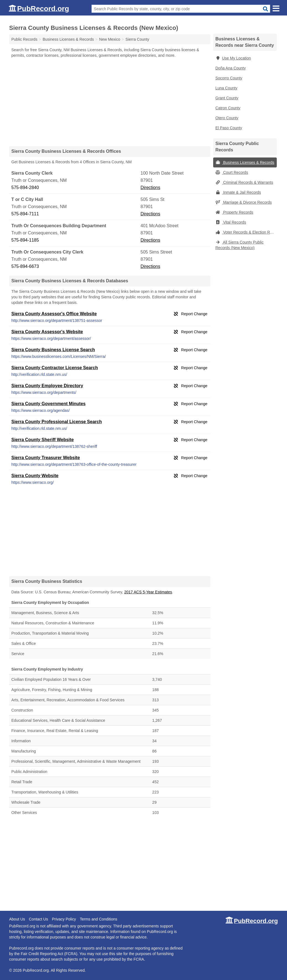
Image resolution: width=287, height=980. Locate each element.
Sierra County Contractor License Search (55, 368)
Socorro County (229, 78)
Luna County (226, 88)
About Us (17, 919)
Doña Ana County (231, 68)
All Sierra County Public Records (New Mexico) (239, 245)
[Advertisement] (110, 102)
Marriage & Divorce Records (244, 202)
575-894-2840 (25, 188)
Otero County (227, 118)
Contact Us (38, 919)
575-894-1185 (25, 240)
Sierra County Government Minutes (49, 404)
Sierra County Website (35, 476)
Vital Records (231, 222)
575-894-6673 (25, 266)
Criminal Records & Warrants (244, 182)
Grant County (227, 98)
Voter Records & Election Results (246, 232)
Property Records (234, 212)
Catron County (228, 108)
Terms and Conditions (99, 919)
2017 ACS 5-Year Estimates (148, 592)
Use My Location (233, 58)
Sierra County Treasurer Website (46, 458)
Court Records (232, 172)
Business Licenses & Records (245, 162)
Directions (150, 188)
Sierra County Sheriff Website (43, 440)
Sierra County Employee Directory (47, 386)
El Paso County (229, 128)
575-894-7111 (25, 214)
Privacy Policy (64, 919)
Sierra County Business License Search (53, 350)
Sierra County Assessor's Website (47, 332)
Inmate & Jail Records (238, 192)
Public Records (24, 39)
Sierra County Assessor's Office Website (54, 314)
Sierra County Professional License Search (57, 422)
